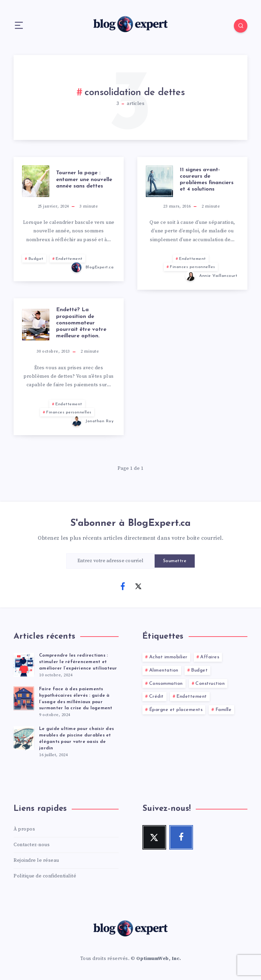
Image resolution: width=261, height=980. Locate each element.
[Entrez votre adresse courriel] (110, 561)
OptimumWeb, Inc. (159, 959)
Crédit (156, 697)
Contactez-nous (32, 845)
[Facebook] (123, 586)
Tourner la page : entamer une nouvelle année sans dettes (84, 179)
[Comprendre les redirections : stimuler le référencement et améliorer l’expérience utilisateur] (24, 664)
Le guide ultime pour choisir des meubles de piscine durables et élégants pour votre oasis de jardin (76, 738)
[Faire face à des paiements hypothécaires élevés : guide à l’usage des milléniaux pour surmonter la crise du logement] (24, 697)
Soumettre (175, 561)
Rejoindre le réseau (36, 860)
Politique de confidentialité (45, 876)
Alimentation (164, 670)
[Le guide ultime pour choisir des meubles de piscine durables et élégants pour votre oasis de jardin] (24, 737)
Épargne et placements (176, 710)
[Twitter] (138, 586)
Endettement (69, 259)
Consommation (166, 684)
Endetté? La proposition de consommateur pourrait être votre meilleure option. (81, 323)
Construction (210, 684)
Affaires (210, 657)
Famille (224, 710)
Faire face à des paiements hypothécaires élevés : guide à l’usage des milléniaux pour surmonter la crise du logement (76, 699)
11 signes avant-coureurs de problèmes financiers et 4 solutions (207, 180)
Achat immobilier (168, 657)
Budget (36, 259)
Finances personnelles (193, 267)
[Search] (241, 26)
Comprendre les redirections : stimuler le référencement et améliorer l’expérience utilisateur (78, 662)
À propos (24, 829)
